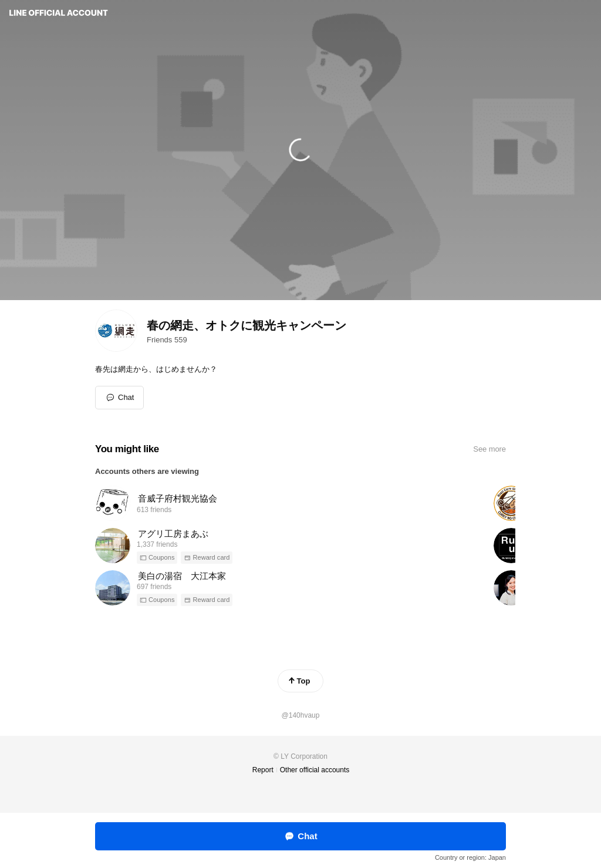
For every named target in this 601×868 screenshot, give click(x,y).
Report (263, 770)
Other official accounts (315, 770)
